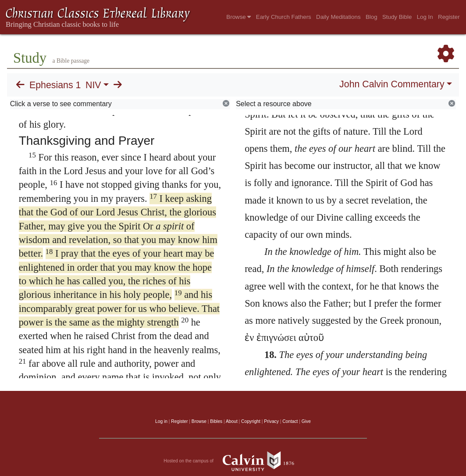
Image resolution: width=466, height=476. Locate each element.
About (232, 421)
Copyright (251, 421)
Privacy (271, 421)
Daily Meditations (338, 17)
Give (306, 421)
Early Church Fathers (284, 17)
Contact (290, 421)
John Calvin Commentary (392, 84)
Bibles (216, 421)
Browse (238, 17)
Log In (425, 17)
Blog (372, 17)
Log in (161, 421)
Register (449, 17)
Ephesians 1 (55, 85)
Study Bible (397, 17)
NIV (93, 85)
